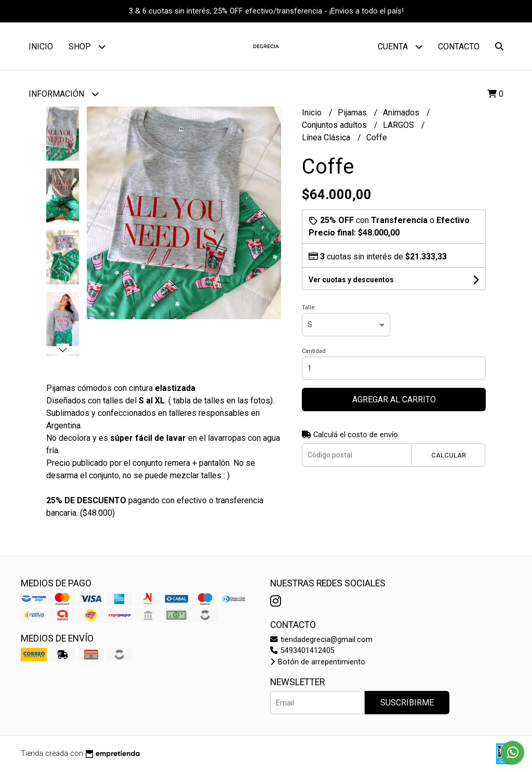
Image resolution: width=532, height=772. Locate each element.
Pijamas (353, 113)
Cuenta (400, 47)
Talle (308, 308)
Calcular (449, 455)
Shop (87, 47)
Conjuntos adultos (335, 125)
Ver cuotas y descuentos (351, 280)
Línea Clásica (327, 138)
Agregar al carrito (394, 400)
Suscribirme (407, 703)
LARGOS (400, 125)
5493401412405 (302, 651)
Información (64, 94)
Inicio (41, 47)
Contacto (459, 47)
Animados (402, 113)
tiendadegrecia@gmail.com (321, 640)
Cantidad (314, 351)
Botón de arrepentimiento (318, 662)
